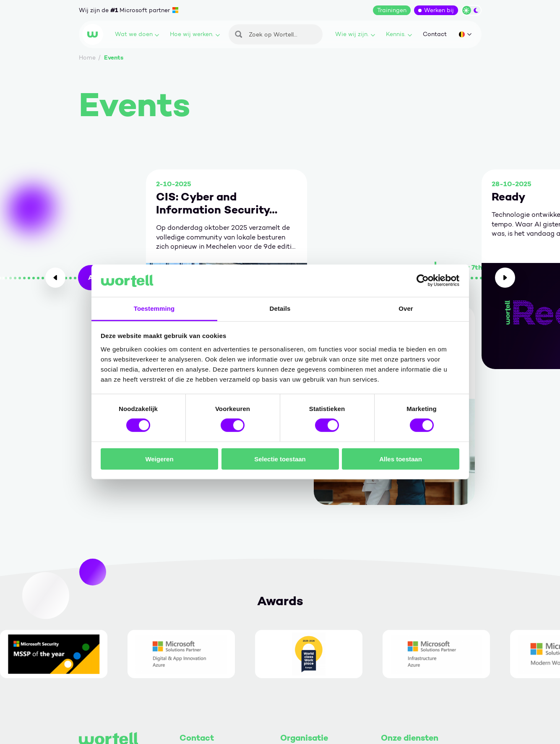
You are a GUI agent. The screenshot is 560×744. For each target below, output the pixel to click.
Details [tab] (280, 308)
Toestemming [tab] (154, 308)
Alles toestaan (401, 459)
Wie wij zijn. (355, 34)
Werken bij (439, 10)
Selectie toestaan (280, 459)
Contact (435, 34)
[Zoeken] (276, 34)
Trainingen (392, 10)
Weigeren (159, 459)
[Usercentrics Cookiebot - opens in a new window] (423, 281)
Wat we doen (137, 34)
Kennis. (399, 34)
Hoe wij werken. (195, 34)
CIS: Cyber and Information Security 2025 (213, 203)
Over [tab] (406, 308)
